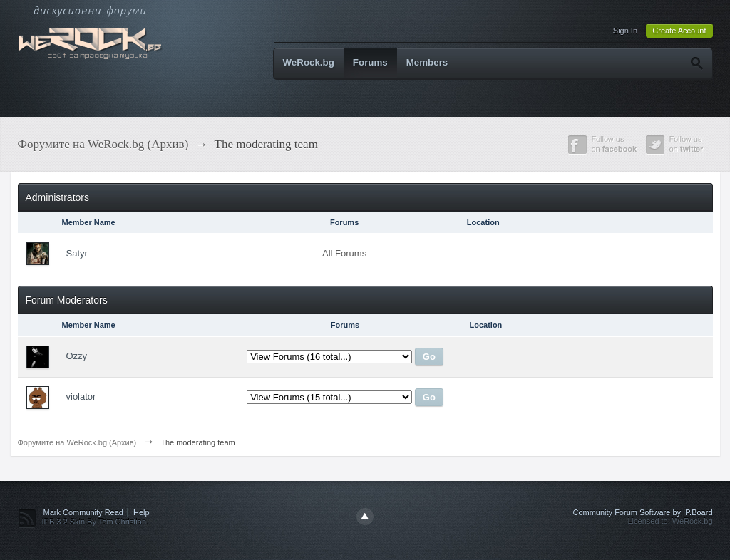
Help (142, 512)
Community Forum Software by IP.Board (642, 512)
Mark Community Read (83, 512)
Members (427, 62)
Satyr (77, 253)
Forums (370, 62)
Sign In (625, 31)
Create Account (679, 31)
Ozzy (77, 356)
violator (81, 396)
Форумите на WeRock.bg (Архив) (77, 442)
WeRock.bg (309, 62)
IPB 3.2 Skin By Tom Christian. (96, 522)
